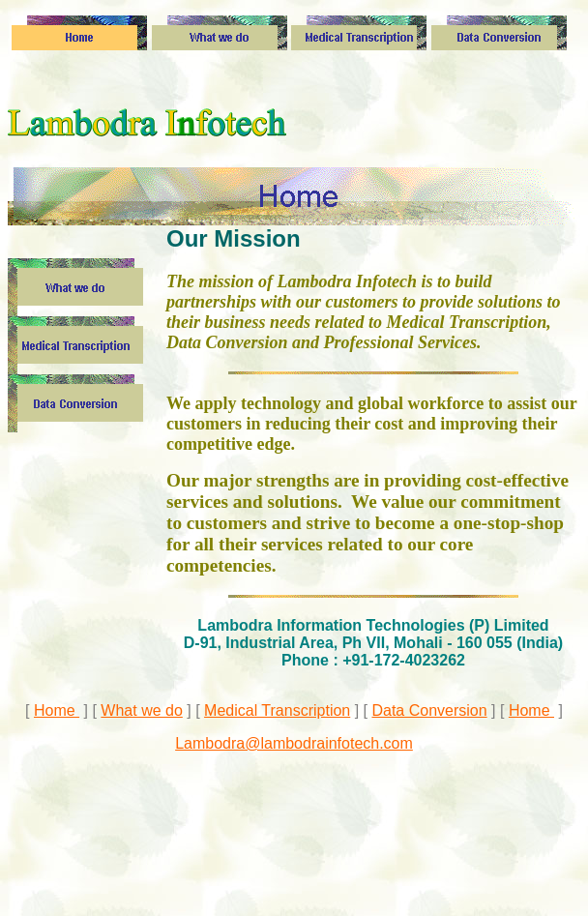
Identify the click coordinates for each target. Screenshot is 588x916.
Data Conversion (429, 710)
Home (57, 710)
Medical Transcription (277, 710)
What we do (141, 710)
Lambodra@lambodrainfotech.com (294, 743)
